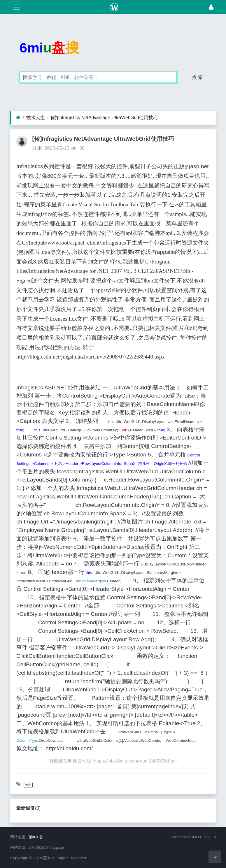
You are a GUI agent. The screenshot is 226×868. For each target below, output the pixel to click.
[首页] (18, 118)
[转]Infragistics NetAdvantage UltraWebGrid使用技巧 (104, 118)
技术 (37, 148)
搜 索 (197, 77)
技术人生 (36, 118)
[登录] (211, 7)
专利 (28, 785)
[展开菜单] (16, 7)
